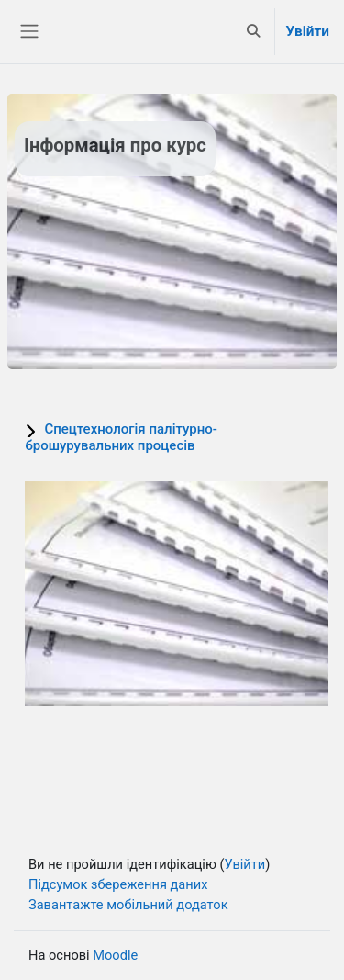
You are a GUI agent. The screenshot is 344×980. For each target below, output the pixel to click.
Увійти (308, 31)
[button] (253, 32)
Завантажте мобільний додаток (128, 905)
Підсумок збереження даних (118, 884)
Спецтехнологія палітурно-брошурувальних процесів (121, 437)
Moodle (115, 955)
